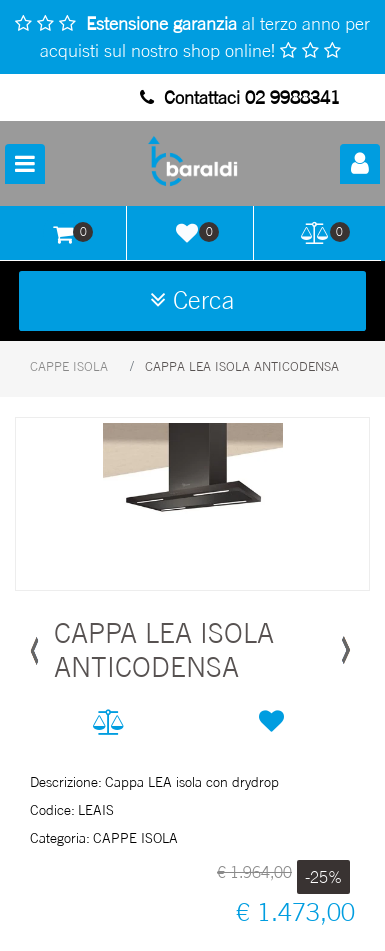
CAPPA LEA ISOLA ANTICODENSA (242, 366)
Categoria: (60, 837)
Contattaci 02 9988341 (240, 97)
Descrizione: (66, 781)
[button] (360, 164)
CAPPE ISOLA (69, 366)
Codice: (52, 809)
